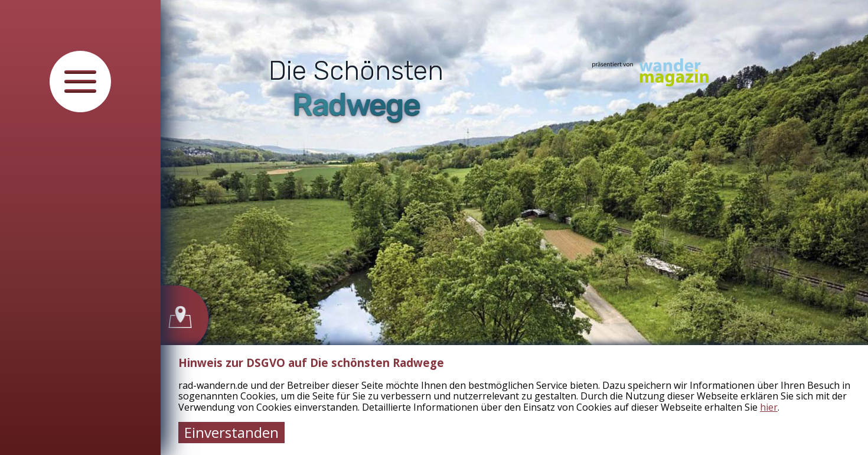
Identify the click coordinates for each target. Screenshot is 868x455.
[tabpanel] (514, 227)
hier (769, 407)
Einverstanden (231, 432)
